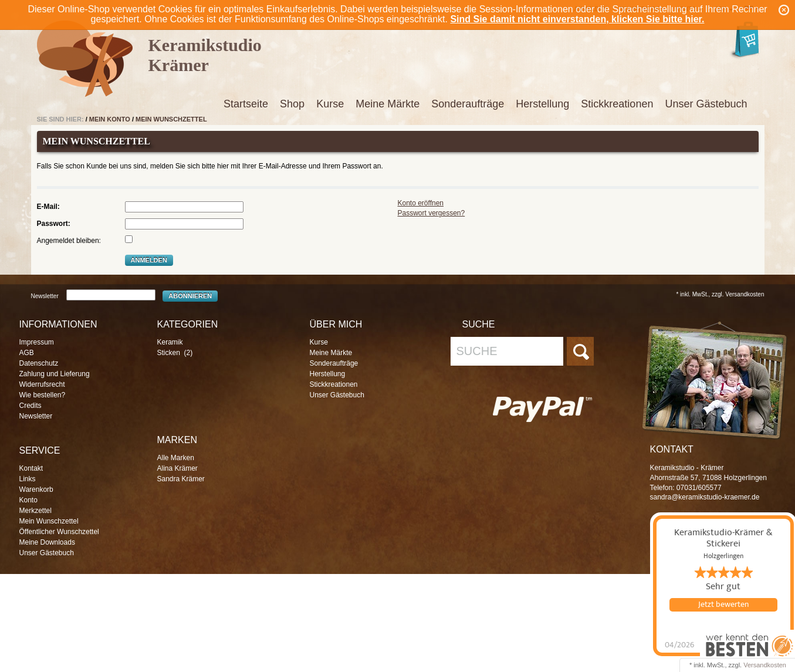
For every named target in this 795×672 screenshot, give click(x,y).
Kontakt (31, 468)
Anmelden (149, 260)
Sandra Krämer (181, 479)
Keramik (170, 342)
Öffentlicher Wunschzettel (59, 532)
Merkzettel (35, 511)
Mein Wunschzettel (171, 119)
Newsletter (45, 296)
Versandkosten (765, 665)
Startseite (246, 104)
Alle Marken (176, 458)
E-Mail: (48, 207)
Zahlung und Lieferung (55, 374)
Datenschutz (39, 363)
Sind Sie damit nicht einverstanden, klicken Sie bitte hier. (577, 19)
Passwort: (54, 224)
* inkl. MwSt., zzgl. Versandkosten (720, 294)
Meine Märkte (388, 104)
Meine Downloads (47, 542)
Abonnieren (190, 296)
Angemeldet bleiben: (69, 241)
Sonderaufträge (468, 104)
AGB (27, 353)
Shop (292, 104)
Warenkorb (36, 489)
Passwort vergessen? (432, 213)
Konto (28, 500)
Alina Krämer (177, 468)
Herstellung (542, 104)
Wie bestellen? (43, 395)
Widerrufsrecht (42, 384)
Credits (31, 406)
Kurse (330, 104)
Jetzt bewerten (723, 605)
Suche (477, 351)
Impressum (37, 342)
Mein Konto (110, 119)
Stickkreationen (617, 104)
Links (28, 479)
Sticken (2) (175, 353)
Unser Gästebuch (706, 104)
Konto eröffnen (421, 203)
